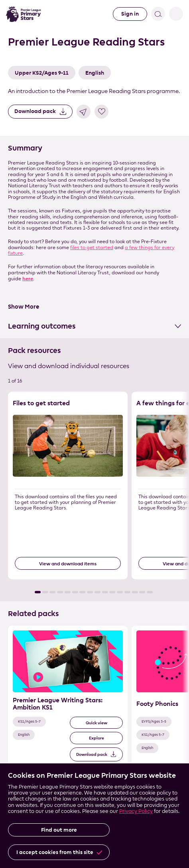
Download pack (35, 111)
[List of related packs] (94, 705)
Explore (96, 738)
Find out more (59, 830)
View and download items (68, 564)
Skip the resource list (0, 392)
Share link (84, 112)
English (95, 73)
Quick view (96, 723)
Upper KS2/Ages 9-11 (42, 73)
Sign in (130, 14)
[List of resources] (94, 492)
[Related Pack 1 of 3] (68, 698)
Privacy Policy (136, 811)
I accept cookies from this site (55, 852)
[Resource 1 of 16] (68, 486)
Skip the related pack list (0, 626)
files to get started (92, 247)
